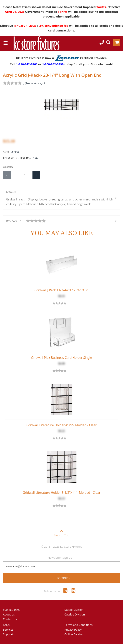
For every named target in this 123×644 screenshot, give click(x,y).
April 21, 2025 (15, 12)
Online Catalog (74, 634)
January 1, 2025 (25, 26)
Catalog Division (75, 614)
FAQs (6, 625)
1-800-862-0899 (53, 64)
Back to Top (61, 532)
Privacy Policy (73, 630)
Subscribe (61, 578)
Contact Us (10, 619)
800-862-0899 (12, 610)
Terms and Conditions (79, 625)
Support (8, 634)
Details (61, 198)
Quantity (8, 167)
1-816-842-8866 (27, 64)
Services (8, 630)
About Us (9, 614)
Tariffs (101, 7)
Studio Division (74, 610)
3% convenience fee (54, 26)
